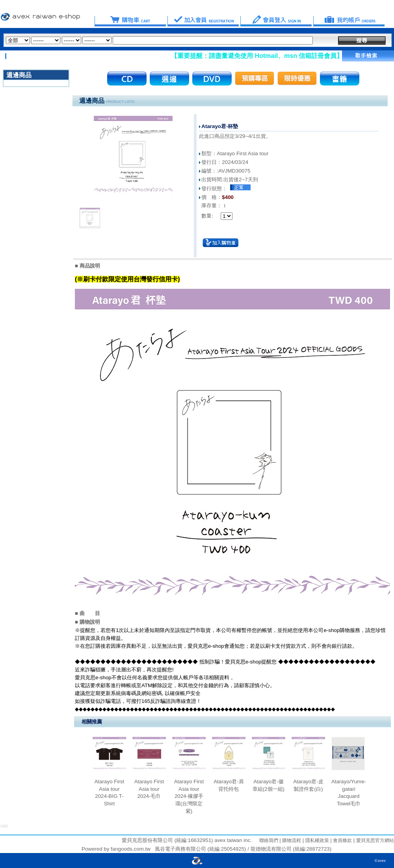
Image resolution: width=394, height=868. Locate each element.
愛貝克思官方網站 (375, 840)
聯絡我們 (269, 840)
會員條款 (342, 840)
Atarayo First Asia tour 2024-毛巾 (149, 789)
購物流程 (291, 840)
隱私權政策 (316, 840)
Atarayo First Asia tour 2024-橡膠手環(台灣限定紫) (189, 796)
